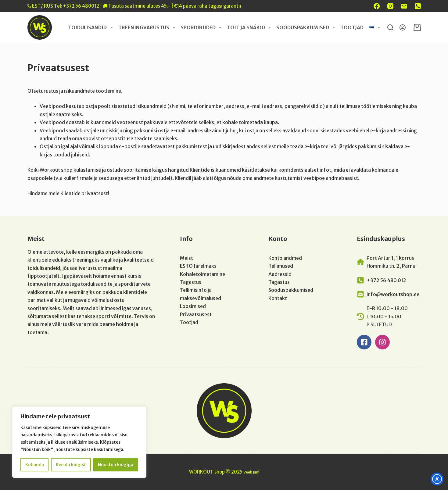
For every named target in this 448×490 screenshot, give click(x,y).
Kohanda (35, 465)
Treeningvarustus (148, 27)
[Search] (390, 27)
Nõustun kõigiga (116, 465)
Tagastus (191, 282)
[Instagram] (390, 6)
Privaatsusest (196, 314)
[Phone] (418, 6)
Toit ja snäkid (250, 27)
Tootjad (352, 27)
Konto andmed (285, 258)
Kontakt (278, 298)
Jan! (256, 472)
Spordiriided (202, 27)
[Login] (403, 27)
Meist (186, 258)
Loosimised (193, 306)
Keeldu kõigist (71, 465)
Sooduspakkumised (307, 27)
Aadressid (280, 274)
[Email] (404, 6)
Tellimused (281, 266)
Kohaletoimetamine (202, 274)
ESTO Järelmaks (198, 266)
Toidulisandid (91, 27)
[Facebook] (377, 6)
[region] (79, 442)
